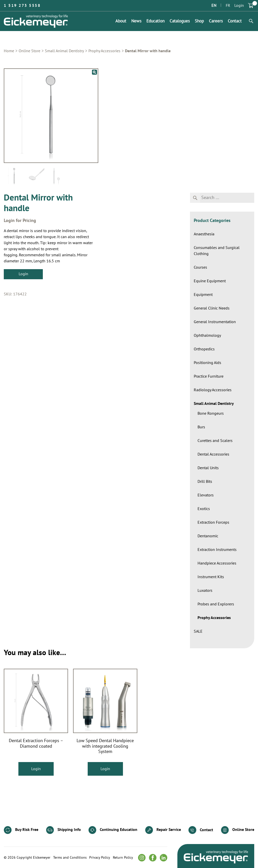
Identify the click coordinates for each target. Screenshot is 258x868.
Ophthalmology (207, 335)
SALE (198, 631)
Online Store (29, 51)
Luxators (205, 591)
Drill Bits (205, 482)
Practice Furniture (209, 376)
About (121, 21)
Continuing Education (113, 830)
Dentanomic (208, 536)
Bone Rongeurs (211, 413)
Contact (235, 21)
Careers (216, 21)
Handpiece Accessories (217, 563)
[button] (94, 72)
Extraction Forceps (213, 522)
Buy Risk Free (21, 830)
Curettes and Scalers (215, 441)
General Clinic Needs (212, 308)
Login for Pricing (20, 221)
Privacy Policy (100, 858)
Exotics (204, 509)
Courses (200, 267)
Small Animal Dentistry (64, 51)
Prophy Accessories (104, 51)
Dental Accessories (213, 454)
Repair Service (163, 830)
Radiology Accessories (213, 390)
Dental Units (208, 468)
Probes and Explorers (216, 604)
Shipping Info (63, 830)
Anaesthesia (204, 234)
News (136, 21)
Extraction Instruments (217, 550)
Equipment (203, 295)
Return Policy (123, 858)
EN (214, 6)
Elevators (206, 495)
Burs (201, 427)
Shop (199, 21)
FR (228, 6)
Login (239, 6)
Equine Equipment (210, 281)
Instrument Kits (211, 577)
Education (155, 21)
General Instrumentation (215, 322)
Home (9, 51)
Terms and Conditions (70, 858)
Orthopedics (204, 349)
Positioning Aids (207, 363)
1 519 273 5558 (22, 6)
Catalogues (180, 21)
